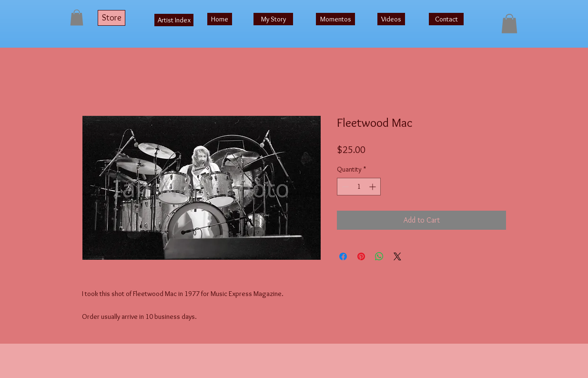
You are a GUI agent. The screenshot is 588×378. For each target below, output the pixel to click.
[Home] (220, 19)
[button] (77, 17)
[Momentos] (335, 19)
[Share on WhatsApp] (379, 256)
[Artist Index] (174, 20)
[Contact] (446, 19)
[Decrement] (344, 187)
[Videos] (391, 19)
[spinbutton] (359, 187)
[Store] (112, 18)
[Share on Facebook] (343, 256)
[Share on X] (397, 256)
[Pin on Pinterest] (361, 256)
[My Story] (273, 19)
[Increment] (373, 187)
